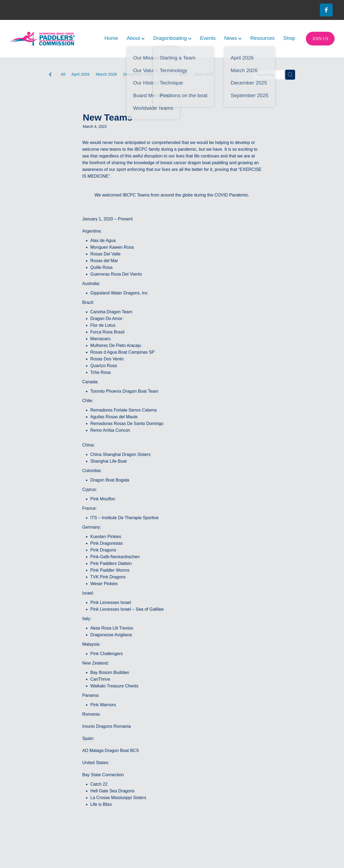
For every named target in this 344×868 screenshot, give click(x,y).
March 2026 (106, 74)
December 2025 (137, 74)
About (136, 38)
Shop (289, 38)
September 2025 (173, 74)
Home (111, 38)
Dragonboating (172, 38)
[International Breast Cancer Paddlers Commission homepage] (42, 39)
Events (208, 38)
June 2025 (203, 74)
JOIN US (320, 39)
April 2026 (81, 74)
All (63, 74)
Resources (262, 38)
